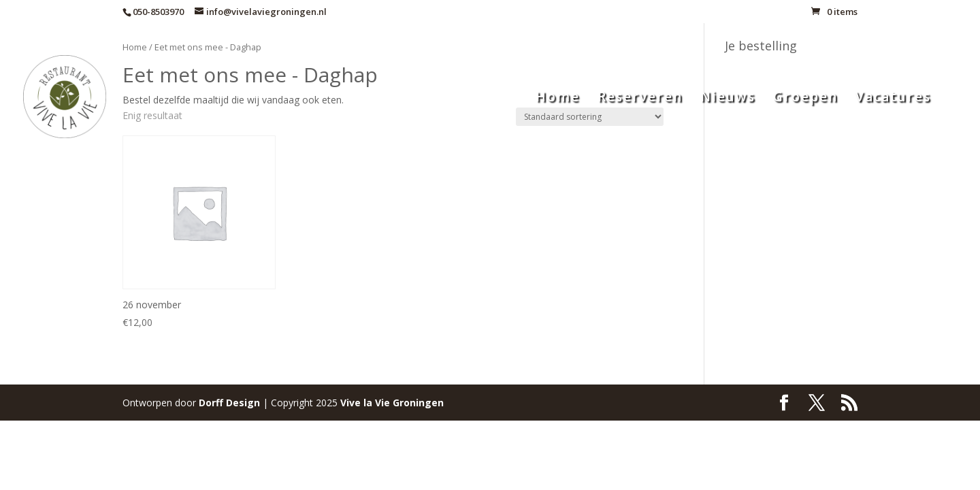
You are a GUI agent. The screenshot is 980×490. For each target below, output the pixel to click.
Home (558, 99)
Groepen (805, 99)
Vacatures (893, 99)
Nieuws (728, 99)
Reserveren (640, 99)
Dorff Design (229, 403)
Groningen (392, 403)
